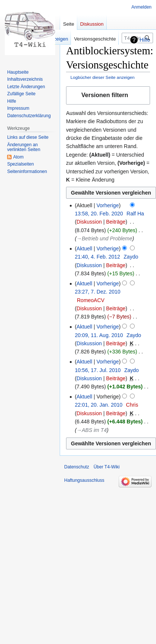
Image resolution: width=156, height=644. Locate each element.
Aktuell (84, 249)
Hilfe (145, 40)
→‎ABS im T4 (92, 430)
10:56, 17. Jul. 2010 (98, 370)
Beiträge (116, 222)
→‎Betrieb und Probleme (104, 238)
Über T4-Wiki (107, 467)
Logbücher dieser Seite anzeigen (103, 77)
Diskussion (89, 222)
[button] (108, 95)
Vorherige (108, 205)
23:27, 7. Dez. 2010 (97, 292)
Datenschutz (77, 467)
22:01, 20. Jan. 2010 (99, 405)
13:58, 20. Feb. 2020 (99, 214)
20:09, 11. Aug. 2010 (99, 335)
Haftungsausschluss (84, 480)
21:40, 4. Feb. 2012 (97, 257)
